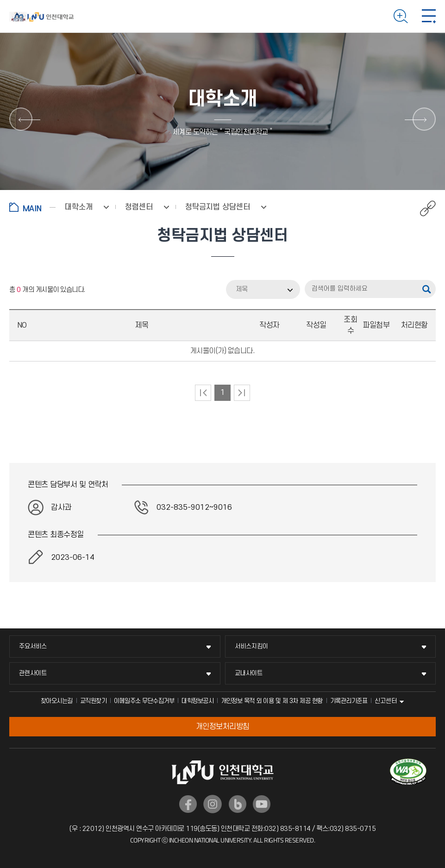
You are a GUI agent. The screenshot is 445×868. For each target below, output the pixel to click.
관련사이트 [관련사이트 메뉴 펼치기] (33, 673)
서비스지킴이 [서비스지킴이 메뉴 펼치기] (251, 646)
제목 (242, 289)
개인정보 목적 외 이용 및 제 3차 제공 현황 (272, 701)
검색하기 (401, 16)
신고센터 (386, 701)
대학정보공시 (197, 701)
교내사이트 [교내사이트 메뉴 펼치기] (249, 673)
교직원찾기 (94, 701)
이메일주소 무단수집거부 (144, 701)
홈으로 (32, 207)
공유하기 (423, 209)
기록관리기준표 (349, 701)
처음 (203, 393)
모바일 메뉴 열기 (429, 16)
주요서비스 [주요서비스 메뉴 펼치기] (33, 646)
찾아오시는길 (57, 701)
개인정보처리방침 (223, 727)
